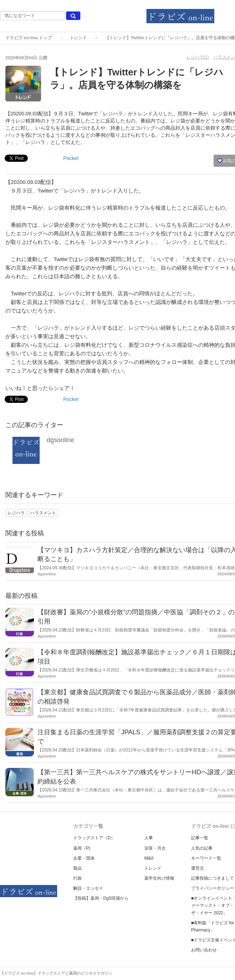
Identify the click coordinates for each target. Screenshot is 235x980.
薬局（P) (82, 848)
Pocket (71, 158)
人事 (149, 838)
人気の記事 (202, 848)
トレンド (78, 38)
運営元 (197, 868)
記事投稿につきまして (212, 878)
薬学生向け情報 (159, 878)
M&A (149, 858)
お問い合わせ (204, 950)
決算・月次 (155, 848)
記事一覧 (200, 838)
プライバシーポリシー (212, 888)
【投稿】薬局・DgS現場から (101, 898)
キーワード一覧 (206, 858)
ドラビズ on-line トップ (29, 38)
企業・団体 (84, 858)
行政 (77, 878)
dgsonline (61, 440)
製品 (77, 868)
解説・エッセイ (88, 888)
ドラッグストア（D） (94, 838)
